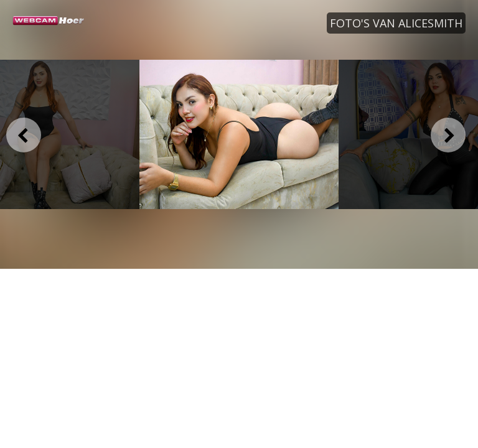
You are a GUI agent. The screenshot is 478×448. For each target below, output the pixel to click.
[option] (239, 134)
